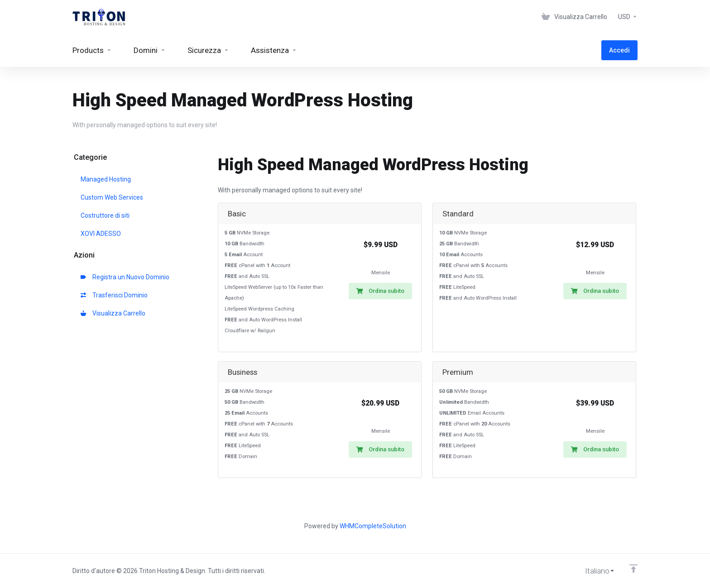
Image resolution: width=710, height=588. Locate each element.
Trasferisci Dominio (114, 295)
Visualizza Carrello (113, 313)
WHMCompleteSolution (373, 526)
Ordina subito (380, 291)
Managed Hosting (106, 179)
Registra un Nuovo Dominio (125, 277)
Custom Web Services (112, 197)
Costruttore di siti (105, 215)
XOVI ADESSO (101, 234)
